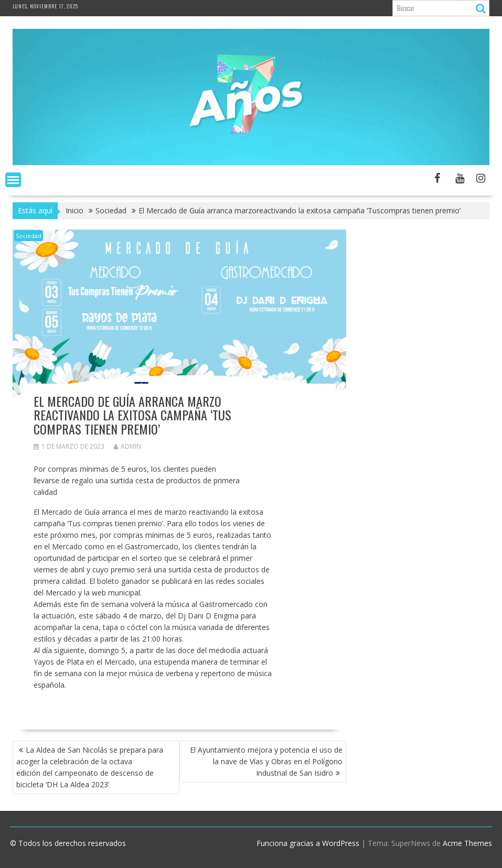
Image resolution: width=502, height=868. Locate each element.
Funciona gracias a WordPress (308, 843)
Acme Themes (467, 843)
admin (127, 446)
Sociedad (29, 236)
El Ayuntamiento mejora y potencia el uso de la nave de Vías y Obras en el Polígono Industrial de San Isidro (266, 761)
